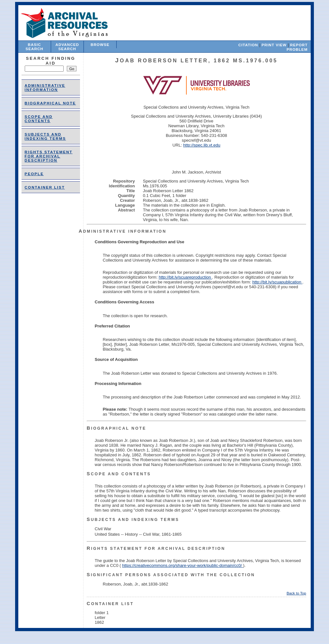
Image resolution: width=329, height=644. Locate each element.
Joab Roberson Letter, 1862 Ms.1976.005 (196, 61)
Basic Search (34, 47)
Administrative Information (45, 87)
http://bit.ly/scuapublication (277, 282)
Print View (274, 45)
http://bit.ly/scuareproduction (185, 277)
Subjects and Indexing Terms (45, 136)
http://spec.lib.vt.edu (202, 145)
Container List (45, 187)
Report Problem (297, 47)
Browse (100, 45)
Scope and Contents (39, 119)
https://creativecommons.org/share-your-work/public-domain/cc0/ (182, 565)
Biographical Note (50, 103)
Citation (248, 45)
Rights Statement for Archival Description (49, 156)
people (34, 174)
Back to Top (296, 593)
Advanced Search (67, 47)
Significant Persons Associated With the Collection (171, 575)
